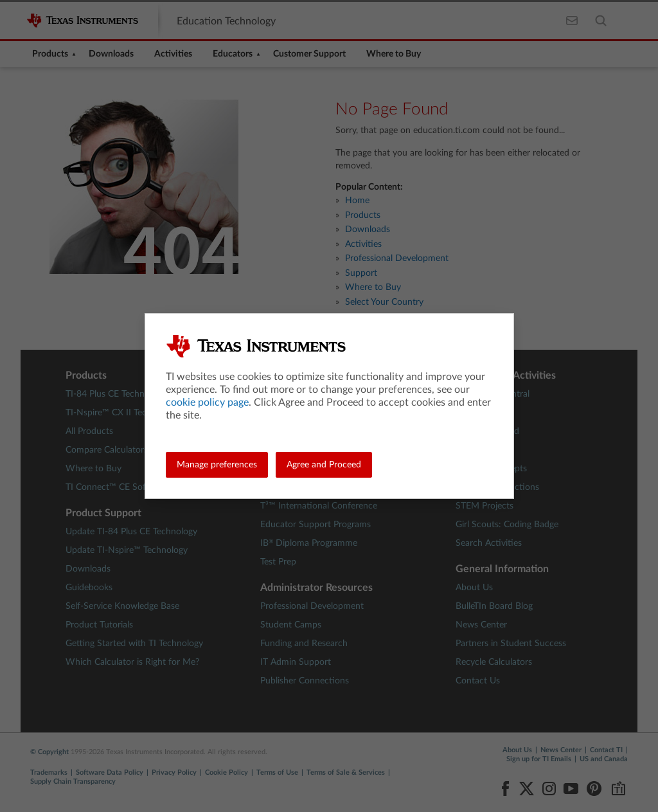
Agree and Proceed (324, 465)
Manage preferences (217, 465)
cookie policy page (207, 402)
